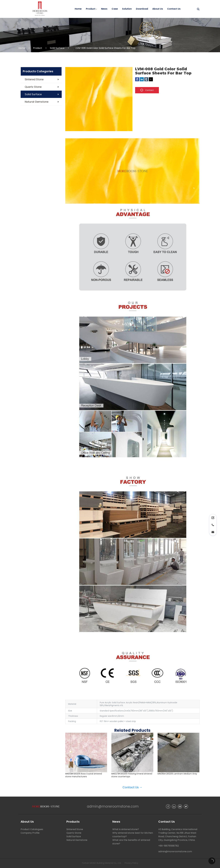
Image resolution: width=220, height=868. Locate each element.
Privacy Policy (131, 863)
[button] (41, 79)
